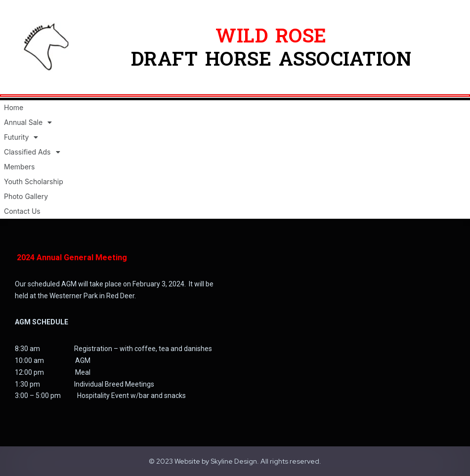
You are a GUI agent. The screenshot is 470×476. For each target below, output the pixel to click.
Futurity (21, 137)
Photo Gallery (26, 196)
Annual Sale (28, 122)
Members (19, 167)
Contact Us (22, 211)
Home (14, 107)
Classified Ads (32, 152)
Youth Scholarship (34, 181)
